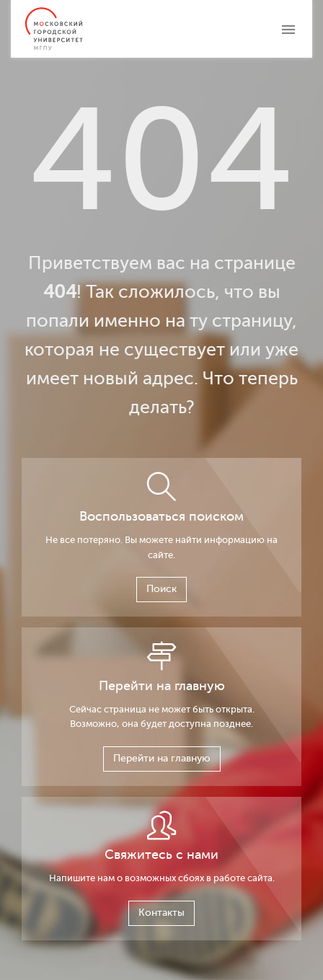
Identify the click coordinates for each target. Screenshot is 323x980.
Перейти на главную (162, 758)
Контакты (161, 913)
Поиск (161, 589)
